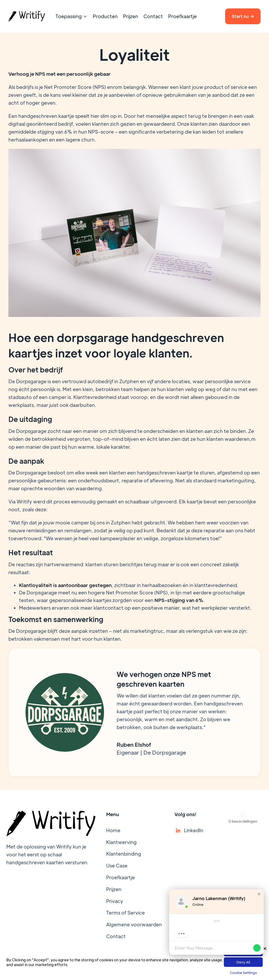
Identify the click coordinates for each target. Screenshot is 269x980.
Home (113, 830)
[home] (27, 16)
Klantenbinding (124, 854)
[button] (71, 16)
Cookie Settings (243, 973)
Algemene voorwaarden (134, 924)
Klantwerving (121, 842)
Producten (105, 16)
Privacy (115, 901)
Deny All (243, 962)
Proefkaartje (182, 16)
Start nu (243, 16)
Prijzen (131, 16)
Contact (153, 16)
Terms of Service (125, 913)
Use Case (117, 865)
